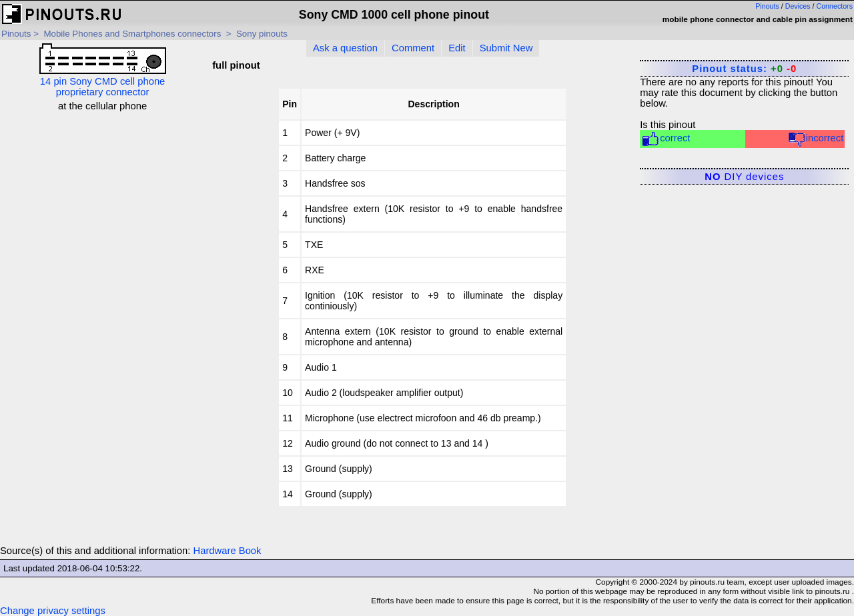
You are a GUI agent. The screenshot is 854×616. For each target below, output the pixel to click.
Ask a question (345, 48)
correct (666, 139)
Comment (413, 48)
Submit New (506, 48)
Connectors (835, 6)
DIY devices (744, 177)
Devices (798, 6)
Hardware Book (228, 551)
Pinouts (767, 6)
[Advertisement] (102, 195)
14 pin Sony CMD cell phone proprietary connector (103, 70)
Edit (457, 48)
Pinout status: (744, 69)
